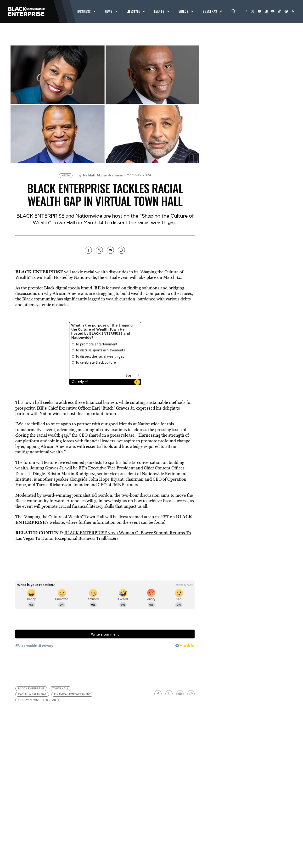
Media (66, 176)
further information (97, 522)
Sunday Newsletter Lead (37, 700)
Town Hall (60, 689)
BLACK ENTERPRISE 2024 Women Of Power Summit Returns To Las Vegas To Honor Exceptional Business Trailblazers (103, 535)
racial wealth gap (32, 694)
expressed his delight (156, 408)
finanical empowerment (72, 694)
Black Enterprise (31, 689)
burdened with (151, 299)
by (100, 175)
